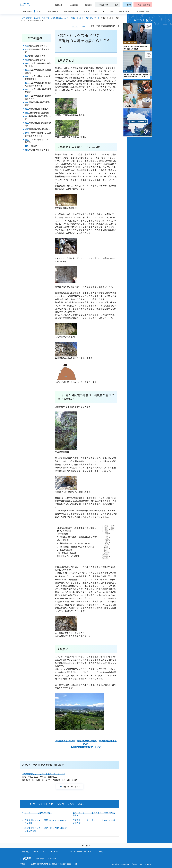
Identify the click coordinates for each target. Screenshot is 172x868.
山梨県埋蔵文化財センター (60, 18)
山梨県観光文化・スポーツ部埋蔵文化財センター (44, 774)
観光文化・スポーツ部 (42, 18)
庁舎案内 (25, 852)
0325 (27, 109)
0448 (27, 150)
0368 (27, 123)
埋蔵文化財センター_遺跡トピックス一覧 (85, 18)
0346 (27, 89)
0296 (27, 63)
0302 (27, 70)
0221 (27, 60)
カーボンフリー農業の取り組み (38, 813)
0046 (27, 49)
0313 (27, 76)
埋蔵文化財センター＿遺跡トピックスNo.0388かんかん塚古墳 (46, 829)
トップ (22, 18)
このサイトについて (56, 852)
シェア (75, 26)
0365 (27, 83)
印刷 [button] (84, 26)
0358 (27, 116)
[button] (58, 5)
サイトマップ (39, 852)
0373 (27, 129)
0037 (27, 46)
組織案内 (29, 18)
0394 (27, 139)
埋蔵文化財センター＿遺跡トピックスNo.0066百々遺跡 (45, 822)
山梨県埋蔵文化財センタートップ (86, 747)
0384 (27, 133)
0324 (27, 102)
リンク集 (99, 852)
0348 (27, 96)
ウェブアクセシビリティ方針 (80, 852)
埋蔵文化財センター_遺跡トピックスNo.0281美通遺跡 (94, 814)
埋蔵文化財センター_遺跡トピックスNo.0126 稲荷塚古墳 (94, 822)
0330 (27, 113)
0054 (27, 56)
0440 (27, 146)
